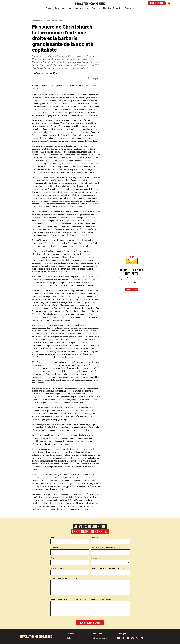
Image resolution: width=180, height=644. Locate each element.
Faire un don (97, 634)
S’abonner (71, 638)
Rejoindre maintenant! (90, 623)
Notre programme (99, 638)
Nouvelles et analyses (41, 20)
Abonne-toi (132, 289)
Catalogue (121, 634)
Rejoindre (71, 634)
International (58, 20)
